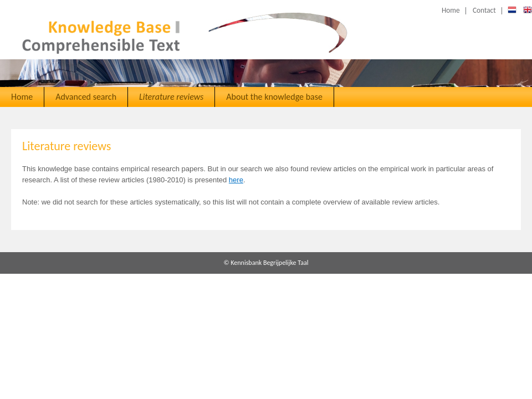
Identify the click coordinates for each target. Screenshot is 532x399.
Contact (484, 10)
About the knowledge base (274, 97)
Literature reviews (171, 97)
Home (451, 10)
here (236, 180)
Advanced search (86, 97)
